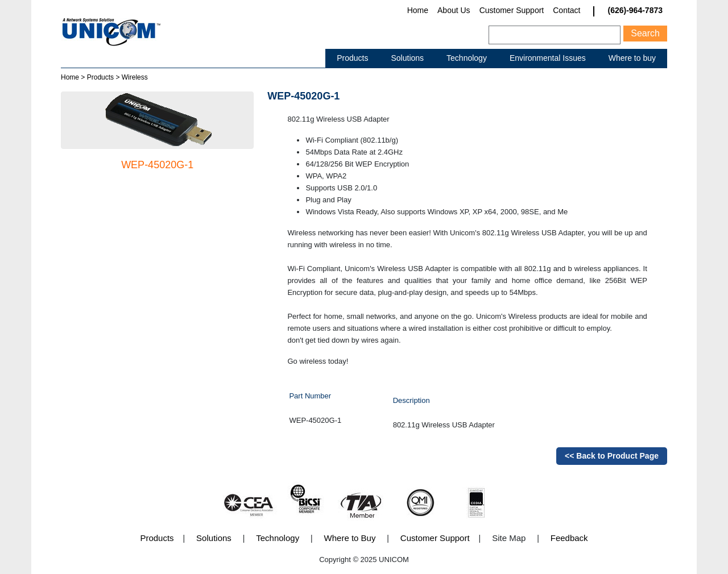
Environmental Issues (548, 58)
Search (645, 33)
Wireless (135, 77)
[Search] (555, 35)
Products (352, 58)
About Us (454, 10)
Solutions (407, 58)
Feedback (569, 538)
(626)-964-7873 (635, 11)
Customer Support (512, 10)
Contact (566, 10)
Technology (467, 58)
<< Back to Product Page (612, 456)
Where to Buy (350, 538)
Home (418, 10)
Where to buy (632, 58)
